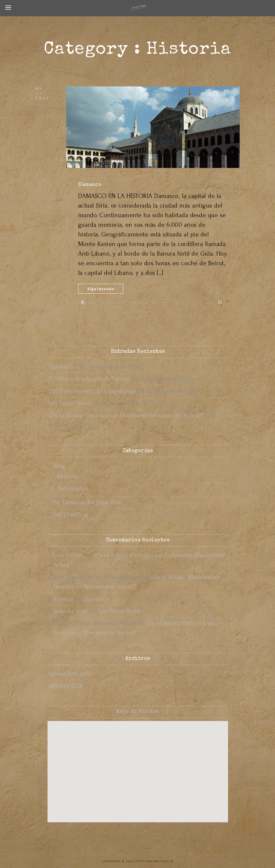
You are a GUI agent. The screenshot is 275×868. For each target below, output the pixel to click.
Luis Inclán (68, 555)
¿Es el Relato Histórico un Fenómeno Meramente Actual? (126, 415)
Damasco (90, 184)
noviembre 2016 (70, 674)
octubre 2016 (66, 686)
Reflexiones (73, 488)
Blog (92, 302)
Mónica (63, 599)
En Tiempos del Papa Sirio (124, 302)
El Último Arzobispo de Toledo (89, 379)
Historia (160, 302)
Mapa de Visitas (138, 712)
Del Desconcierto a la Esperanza (92, 391)
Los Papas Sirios (70, 403)
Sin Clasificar (184, 302)
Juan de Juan (71, 611)
